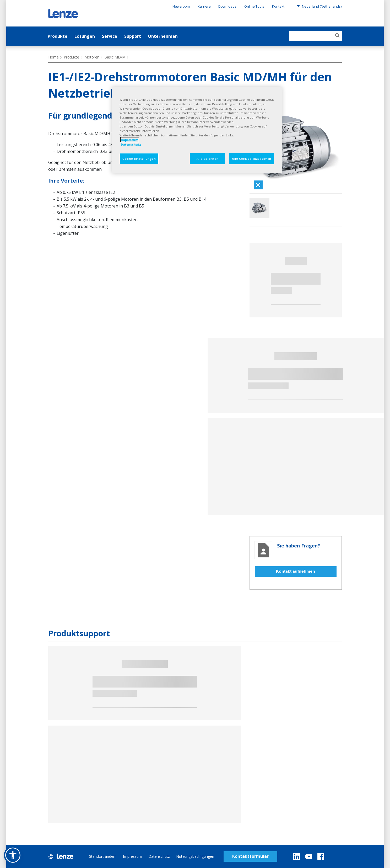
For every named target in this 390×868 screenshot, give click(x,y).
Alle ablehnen (207, 159)
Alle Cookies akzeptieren (252, 159)
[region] (197, 130)
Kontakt (278, 6)
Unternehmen (163, 36)
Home (53, 57)
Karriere (204, 6)
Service (110, 36)
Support (133, 36)
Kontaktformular (250, 856)
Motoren (92, 57)
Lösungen (85, 36)
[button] (13, 855)
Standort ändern (103, 856)
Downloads (227, 6)
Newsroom (181, 6)
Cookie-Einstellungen (139, 159)
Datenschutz (159, 856)
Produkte (58, 36)
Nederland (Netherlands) (319, 6)
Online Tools (254, 6)
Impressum (132, 856)
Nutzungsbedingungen (195, 856)
